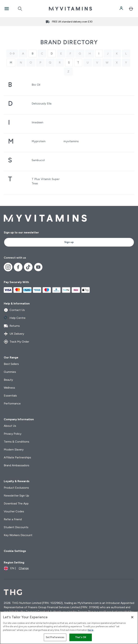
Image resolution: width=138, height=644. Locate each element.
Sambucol (38, 160)
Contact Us (14, 310)
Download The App (16, 503)
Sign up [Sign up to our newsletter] (69, 242)
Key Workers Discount (18, 535)
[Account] (122, 9)
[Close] (132, 617)
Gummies (10, 372)
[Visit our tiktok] (28, 267)
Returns (12, 326)
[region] (69, 628)
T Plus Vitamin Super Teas (46, 181)
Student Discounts (16, 527)
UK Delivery (14, 334)
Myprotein (39, 141)
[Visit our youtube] (38, 267)
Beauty (8, 380)
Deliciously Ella (42, 103)
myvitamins (71, 141)
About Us (10, 426)
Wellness (9, 388)
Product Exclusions (16, 488)
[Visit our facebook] (18, 267)
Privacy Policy (13, 434)
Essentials (10, 396)
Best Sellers (11, 364)
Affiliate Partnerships (17, 457)
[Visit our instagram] (8, 267)
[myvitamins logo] (70, 9)
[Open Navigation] (7, 9)
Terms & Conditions (17, 442)
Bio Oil (36, 85)
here (91, 630)
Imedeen (38, 122)
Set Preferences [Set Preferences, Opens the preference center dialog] (55, 637)
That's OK (81, 637)
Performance (12, 403)
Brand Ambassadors (17, 465)
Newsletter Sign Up (16, 496)
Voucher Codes (14, 511)
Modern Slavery (14, 450)
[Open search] (20, 9)
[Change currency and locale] (16, 568)
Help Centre (15, 318)
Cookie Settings (15, 551)
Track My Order (16, 342)
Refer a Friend (13, 519)
